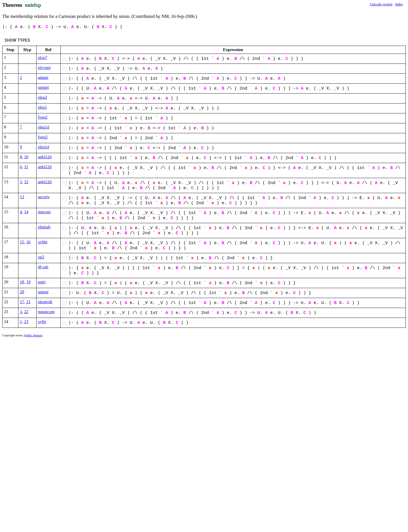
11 (26, 167)
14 (26, 212)
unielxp (33, 5)
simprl (43, 87)
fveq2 (43, 117)
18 (22, 282)
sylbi (42, 322)
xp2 (41, 257)
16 (28, 242)
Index (399, 4)
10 (26, 157)
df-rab (43, 267)
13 (22, 197)
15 (22, 242)
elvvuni (44, 67)
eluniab (44, 227)
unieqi (43, 292)
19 (28, 282)
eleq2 (42, 97)
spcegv (44, 197)
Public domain (33, 335)
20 (22, 292)
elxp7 (43, 58)
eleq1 (42, 107)
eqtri (42, 282)
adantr (43, 77)
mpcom (44, 212)
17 (22, 302)
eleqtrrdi (45, 302)
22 (26, 312)
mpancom (46, 312)
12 (26, 182)
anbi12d (45, 157)
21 (28, 302)
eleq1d (44, 127)
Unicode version (381, 4)
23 (26, 322)
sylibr (43, 242)
